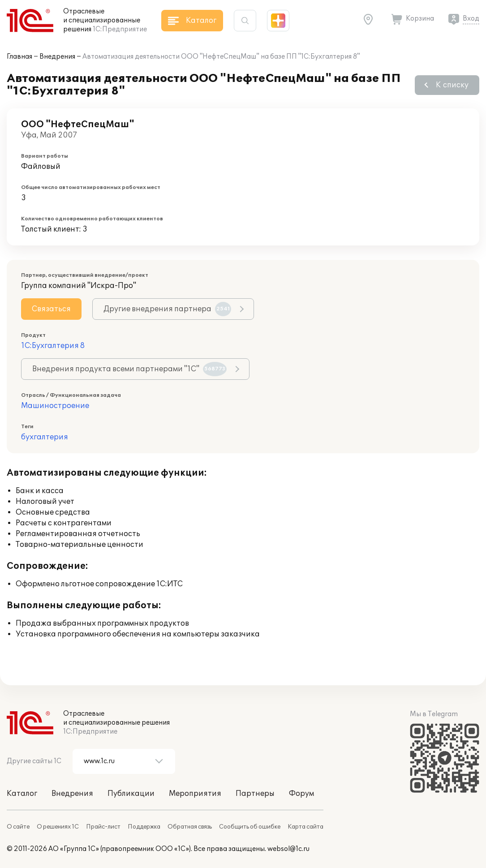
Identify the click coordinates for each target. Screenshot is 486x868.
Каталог (22, 794)
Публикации (131, 794)
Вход (471, 19)
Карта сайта (305, 827)
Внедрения (57, 57)
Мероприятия (195, 794)
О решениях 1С (58, 827)
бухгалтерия (45, 437)
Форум (301, 794)
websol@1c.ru (288, 849)
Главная (19, 57)
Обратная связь (190, 827)
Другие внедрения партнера (167, 309)
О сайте (18, 827)
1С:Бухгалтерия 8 (53, 346)
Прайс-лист (103, 827)
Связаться (51, 309)
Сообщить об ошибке (250, 827)
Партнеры (255, 794)
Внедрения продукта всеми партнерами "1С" (129, 369)
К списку (452, 85)
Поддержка (144, 827)
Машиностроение (55, 406)
